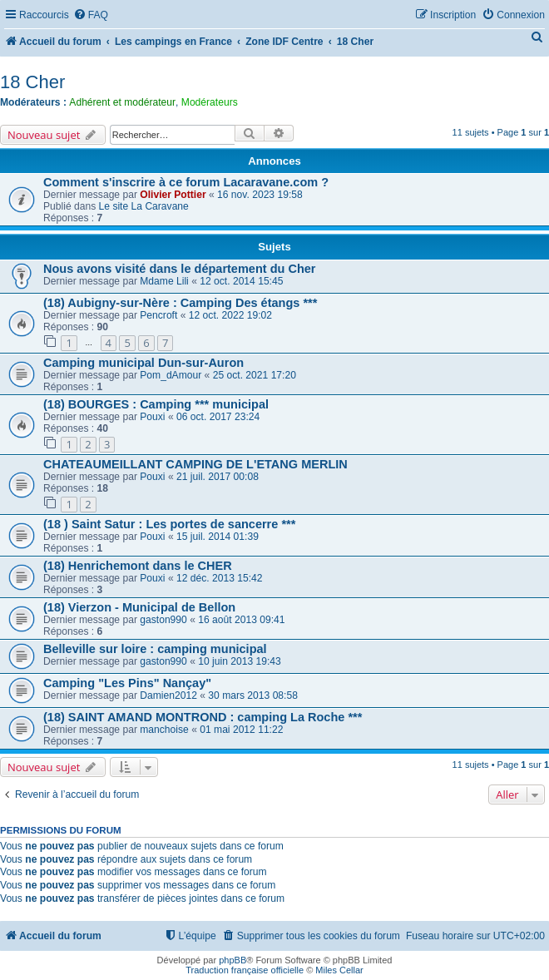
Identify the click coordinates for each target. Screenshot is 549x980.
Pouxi (152, 417)
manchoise (164, 730)
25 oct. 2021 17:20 (255, 375)
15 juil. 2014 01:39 (218, 537)
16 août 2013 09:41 (241, 620)
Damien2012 (168, 695)
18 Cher (32, 82)
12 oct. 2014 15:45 (241, 281)
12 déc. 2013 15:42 (220, 578)
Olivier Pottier (173, 195)
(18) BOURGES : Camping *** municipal (156, 404)
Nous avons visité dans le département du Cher (180, 269)
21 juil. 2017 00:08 (218, 477)
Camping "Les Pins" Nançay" (127, 683)
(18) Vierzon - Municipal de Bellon (139, 607)
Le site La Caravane (144, 206)
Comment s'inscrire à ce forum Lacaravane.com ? (186, 182)
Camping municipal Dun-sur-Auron (143, 363)
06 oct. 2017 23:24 (218, 417)
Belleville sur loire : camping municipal (155, 649)
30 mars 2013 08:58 (253, 695)
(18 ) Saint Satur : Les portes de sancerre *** (169, 524)
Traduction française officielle (245, 970)
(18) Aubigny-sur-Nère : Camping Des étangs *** (180, 303)
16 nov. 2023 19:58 (260, 195)
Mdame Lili (164, 281)
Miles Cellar (339, 970)
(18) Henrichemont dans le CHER (138, 566)
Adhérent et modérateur (122, 102)
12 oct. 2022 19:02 (230, 315)
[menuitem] (91, 15)
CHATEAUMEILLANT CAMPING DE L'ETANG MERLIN (195, 464)
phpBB (232, 960)
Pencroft (158, 315)
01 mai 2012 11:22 (241, 730)
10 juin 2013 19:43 (240, 661)
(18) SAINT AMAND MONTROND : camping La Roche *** (203, 717)
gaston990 (163, 620)
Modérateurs (210, 102)
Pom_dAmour (171, 375)
